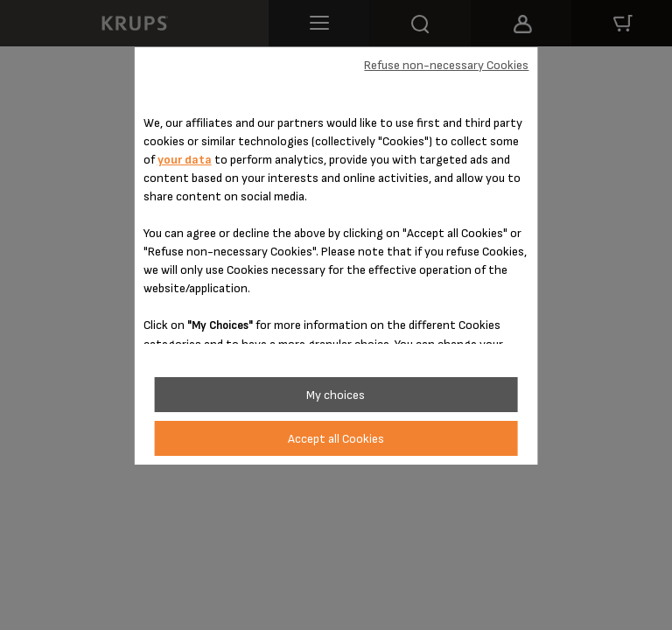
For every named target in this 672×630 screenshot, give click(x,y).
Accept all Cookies (336, 439)
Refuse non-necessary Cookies (446, 65)
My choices (336, 395)
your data (185, 160)
